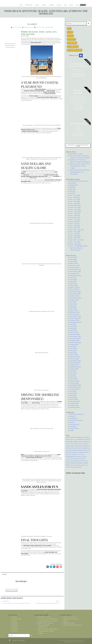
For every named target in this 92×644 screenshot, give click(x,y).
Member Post (28, 27)
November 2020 (75, 387)
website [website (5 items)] (68, 463)
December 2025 (75, 270)
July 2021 (73, 371)
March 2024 (74, 310)
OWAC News (74, 428)
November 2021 (75, 363)
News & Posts (29, 5)
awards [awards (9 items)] (68, 437)
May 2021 (73, 375)
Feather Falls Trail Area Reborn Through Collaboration (46, 625)
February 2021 (75, 381)
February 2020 (75, 401)
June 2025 (73, 280)
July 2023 (73, 324)
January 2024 (75, 314)
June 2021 (73, 373)
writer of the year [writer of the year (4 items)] (71, 467)
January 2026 (75, 268)
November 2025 (75, 272)
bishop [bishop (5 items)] (68, 439)
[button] (48, 567)
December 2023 (75, 316)
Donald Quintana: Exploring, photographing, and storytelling (80, 172)
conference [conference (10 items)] (86, 442)
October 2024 (75, 296)
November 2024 (75, 294)
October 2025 (75, 274)
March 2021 (74, 379)
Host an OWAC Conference (73, 625)
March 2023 (74, 332)
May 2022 (73, 351)
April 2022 (73, 353)
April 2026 (73, 261)
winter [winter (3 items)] (86, 465)
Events (37, 5)
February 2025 (75, 288)
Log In (83, 5)
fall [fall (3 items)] (88, 448)
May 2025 (73, 282)
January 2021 (74, 383)
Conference (74, 418)
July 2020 (73, 391)
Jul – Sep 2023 (75, 197)
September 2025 (76, 276)
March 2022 (74, 355)
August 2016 (74, 405)
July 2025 (73, 278)
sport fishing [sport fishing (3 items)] (74, 459)
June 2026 (73, 257)
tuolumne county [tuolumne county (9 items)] (78, 461)
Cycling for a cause (76, 154)
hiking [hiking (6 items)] (68, 452)
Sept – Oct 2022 (75, 207)
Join (77, 5)
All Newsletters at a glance (79, 181)
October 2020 (75, 389)
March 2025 (74, 286)
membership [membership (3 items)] (73, 452)
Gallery (59, 5)
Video (72, 430)
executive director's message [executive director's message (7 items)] (78, 448)
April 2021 (73, 377)
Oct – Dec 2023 (75, 195)
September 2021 (75, 367)
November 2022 (75, 338)
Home (21, 5)
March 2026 (74, 263)
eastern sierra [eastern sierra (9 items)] (75, 446)
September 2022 (76, 343)
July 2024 (73, 302)
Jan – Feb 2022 (75, 216)
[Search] (89, 24)
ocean (43, 27)
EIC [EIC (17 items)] (81, 446)
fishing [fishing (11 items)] (81, 450)
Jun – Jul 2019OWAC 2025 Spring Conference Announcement (79, 248)
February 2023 (75, 334)
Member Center (69, 623)
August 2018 (74, 403)
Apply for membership (71, 619)
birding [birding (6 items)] (87, 437)
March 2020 (74, 399)
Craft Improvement (76, 420)
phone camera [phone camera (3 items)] (81, 455)
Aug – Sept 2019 (75, 244)
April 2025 (73, 284)
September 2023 (76, 322)
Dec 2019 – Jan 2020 (77, 240)
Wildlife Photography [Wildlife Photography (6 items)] (77, 463)
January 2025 (74, 290)
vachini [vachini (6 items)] (86, 461)
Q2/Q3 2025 (74, 185)
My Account (78, 135)
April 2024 (73, 308)
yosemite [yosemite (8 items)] (79, 467)
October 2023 (75, 320)
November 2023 (75, 318)
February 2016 (75, 407)
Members (52, 5)
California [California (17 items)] (81, 439)
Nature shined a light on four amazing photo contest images (80, 166)
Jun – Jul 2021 (75, 224)
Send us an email (70, 617)
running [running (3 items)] (68, 459)
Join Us (15, 631)
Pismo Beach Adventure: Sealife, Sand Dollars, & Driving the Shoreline (46, 12)
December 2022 (75, 205)
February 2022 (75, 357)
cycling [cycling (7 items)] (68, 446)
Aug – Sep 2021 (75, 222)
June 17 (38, 27)
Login (66, 621)
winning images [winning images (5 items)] (80, 465)
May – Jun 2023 (75, 199)
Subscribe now (78, 75)
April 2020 (73, 397)
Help (65, 5)
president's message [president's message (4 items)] (81, 457)
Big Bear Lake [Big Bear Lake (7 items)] (81, 437)
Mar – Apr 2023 (75, 201)
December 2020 (75, 385)
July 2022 (73, 347)
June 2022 (73, 349)
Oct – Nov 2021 (75, 220)
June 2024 (74, 304)
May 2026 (73, 259)
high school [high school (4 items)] (87, 450)
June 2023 (73, 326)
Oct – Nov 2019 (75, 242)
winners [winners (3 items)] (73, 465)
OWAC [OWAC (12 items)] (74, 454)
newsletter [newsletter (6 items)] (80, 452)
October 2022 (75, 341)
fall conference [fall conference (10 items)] (74, 450)
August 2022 (74, 345)
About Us (15, 629)
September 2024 (76, 298)
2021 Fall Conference (77, 414)
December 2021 (75, 218)
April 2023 (73, 330)
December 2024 (75, 292)
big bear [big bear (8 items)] (74, 437)
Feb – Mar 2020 (75, 238)
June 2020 (74, 393)
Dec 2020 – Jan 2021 (77, 230)
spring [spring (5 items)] (79, 459)
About (71, 5)
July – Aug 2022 (75, 209)
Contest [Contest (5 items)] (76, 444)
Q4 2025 (73, 183)
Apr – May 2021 (75, 226)
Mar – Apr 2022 (75, 214)
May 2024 (73, 306)
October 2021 (74, 365)
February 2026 (75, 265)
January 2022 (74, 359)
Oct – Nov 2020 (75, 232)
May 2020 (73, 395)
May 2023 (73, 328)
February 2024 (75, 312)
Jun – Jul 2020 (75, 234)
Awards (44, 5)
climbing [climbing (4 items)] (80, 442)
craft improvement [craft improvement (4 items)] (83, 444)
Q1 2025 (73, 187)
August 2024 (74, 300)
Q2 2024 (73, 191)
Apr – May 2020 (75, 236)
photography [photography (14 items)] (70, 457)
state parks (50, 27)
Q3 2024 (73, 189)
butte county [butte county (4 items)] (74, 439)
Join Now (78, 108)
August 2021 (74, 369)
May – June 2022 (76, 211)
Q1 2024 (73, 193)
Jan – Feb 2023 (75, 203)
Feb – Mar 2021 (75, 228)
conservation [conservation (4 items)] (70, 444)
